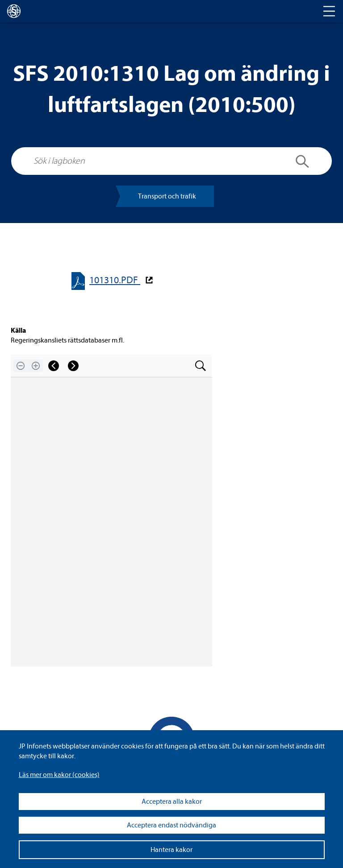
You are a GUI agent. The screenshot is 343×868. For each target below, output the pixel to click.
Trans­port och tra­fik (167, 196)
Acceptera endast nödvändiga (171, 825)
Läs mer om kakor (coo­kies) (59, 775)
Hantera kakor (171, 850)
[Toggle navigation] (329, 11)
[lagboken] (14, 11)
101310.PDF (115, 280)
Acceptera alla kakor (172, 802)
